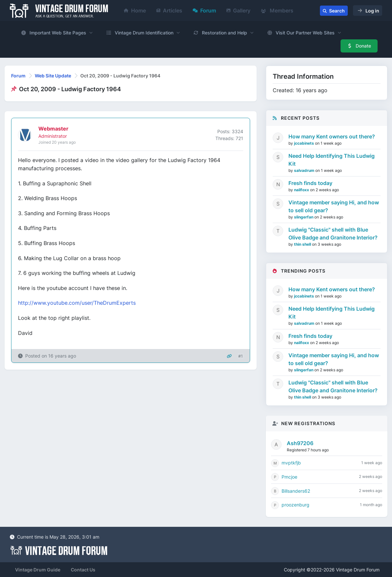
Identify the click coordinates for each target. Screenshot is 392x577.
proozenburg (295, 505)
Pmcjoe (289, 477)
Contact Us (83, 570)
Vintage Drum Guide (38, 570)
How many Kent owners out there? (332, 136)
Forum (204, 10)
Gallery (238, 10)
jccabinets (304, 143)
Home (135, 10)
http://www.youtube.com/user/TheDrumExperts (77, 303)
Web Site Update (53, 76)
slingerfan (304, 217)
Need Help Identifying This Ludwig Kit (332, 160)
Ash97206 (300, 443)
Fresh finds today (310, 183)
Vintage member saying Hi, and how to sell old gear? (334, 206)
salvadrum (305, 170)
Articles (169, 10)
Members (277, 10)
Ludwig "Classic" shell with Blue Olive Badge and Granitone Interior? (333, 234)
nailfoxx (302, 190)
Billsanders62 (296, 491)
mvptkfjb (291, 463)
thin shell (303, 244)
